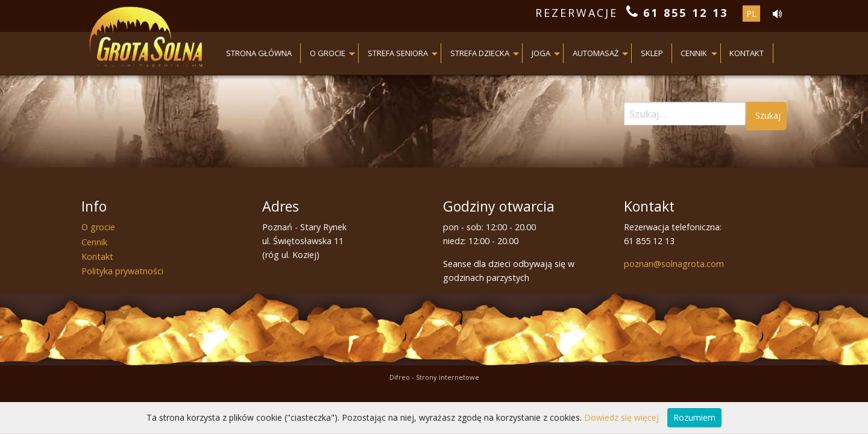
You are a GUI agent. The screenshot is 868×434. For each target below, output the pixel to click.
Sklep (652, 53)
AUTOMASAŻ (596, 53)
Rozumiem (694, 417)
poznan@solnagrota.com (674, 264)
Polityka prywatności (122, 271)
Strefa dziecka (480, 53)
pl (751, 14)
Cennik (694, 53)
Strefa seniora (398, 53)
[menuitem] (259, 53)
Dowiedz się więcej (621, 417)
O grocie (328, 53)
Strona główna (259, 53)
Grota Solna (146, 39)
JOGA (541, 53)
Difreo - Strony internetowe (434, 377)
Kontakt (747, 53)
